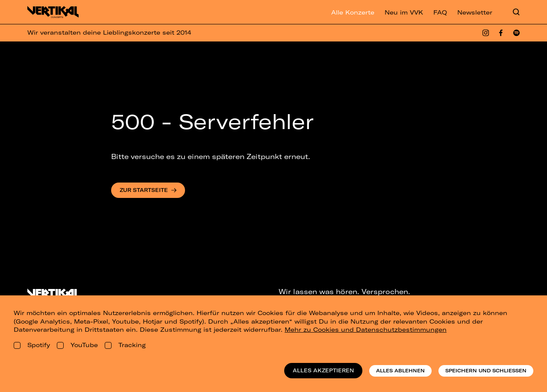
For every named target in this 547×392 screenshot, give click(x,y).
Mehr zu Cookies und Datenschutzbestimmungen (366, 330)
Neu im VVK (404, 12)
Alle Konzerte (353, 12)
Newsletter (475, 12)
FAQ (440, 12)
